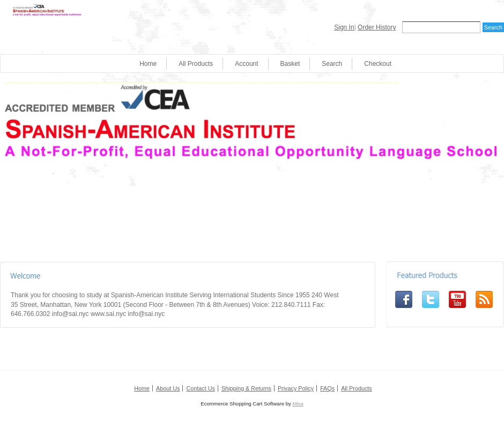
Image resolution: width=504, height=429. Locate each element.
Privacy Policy (296, 388)
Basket (290, 64)
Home (148, 64)
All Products (196, 64)
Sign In (344, 27)
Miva (298, 404)
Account (246, 64)
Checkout (378, 64)
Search (332, 64)
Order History (377, 27)
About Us (168, 388)
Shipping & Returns (246, 388)
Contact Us (200, 388)
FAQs (327, 388)
